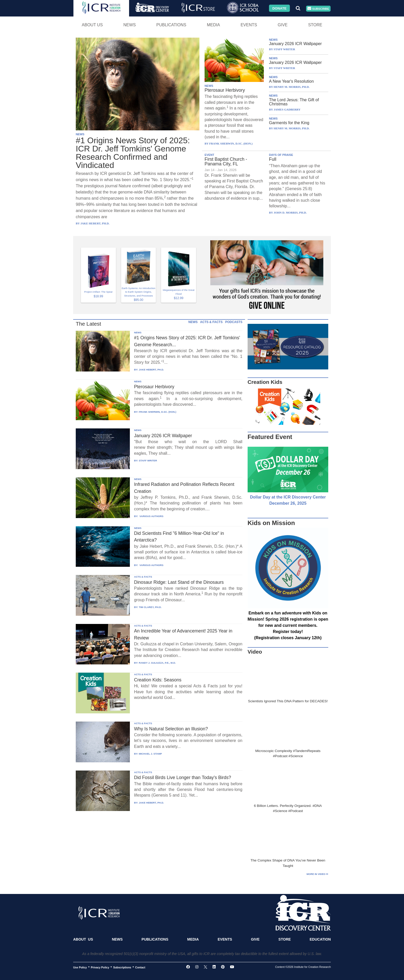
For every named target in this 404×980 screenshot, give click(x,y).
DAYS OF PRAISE (281, 155)
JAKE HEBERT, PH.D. (151, 370)
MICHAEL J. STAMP (150, 754)
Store (315, 25)
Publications (171, 25)
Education (320, 939)
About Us (92, 25)
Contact (140, 967)
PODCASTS (234, 322)
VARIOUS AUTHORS (151, 516)
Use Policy (80, 967)
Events (249, 25)
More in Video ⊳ (317, 874)
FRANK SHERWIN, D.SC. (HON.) (158, 412)
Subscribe (318, 9)
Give (283, 25)
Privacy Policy (100, 967)
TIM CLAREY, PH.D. (150, 607)
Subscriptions (122, 967)
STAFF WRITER (148, 461)
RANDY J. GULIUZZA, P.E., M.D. (157, 663)
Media (213, 25)
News (130, 25)
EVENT (209, 155)
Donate (279, 8)
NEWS (80, 134)
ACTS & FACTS (211, 322)
